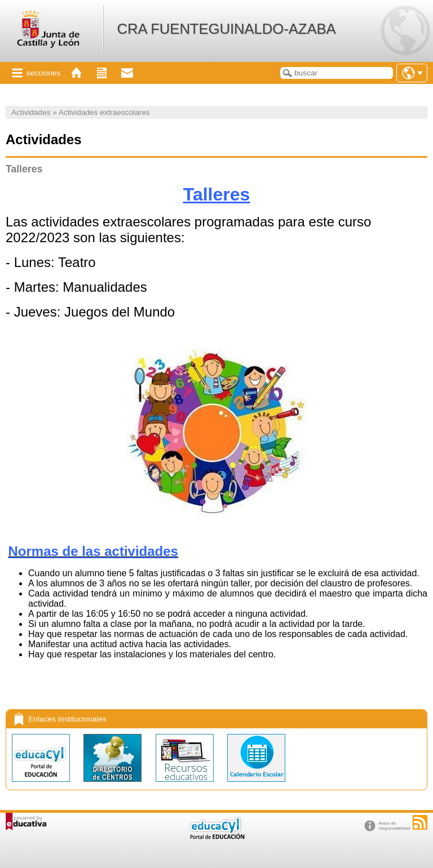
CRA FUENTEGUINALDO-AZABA (226, 29)
